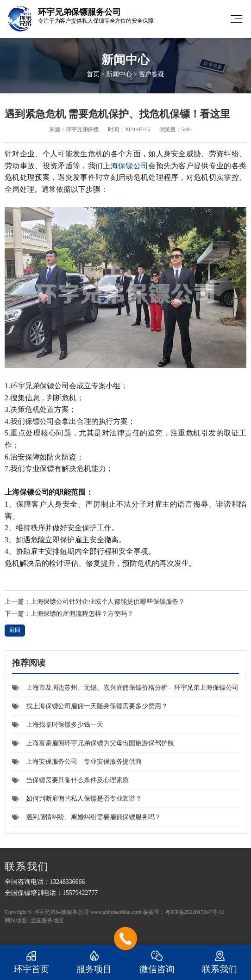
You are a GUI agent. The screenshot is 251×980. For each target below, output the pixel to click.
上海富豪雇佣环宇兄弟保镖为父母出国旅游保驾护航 (93, 743)
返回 (15, 630)
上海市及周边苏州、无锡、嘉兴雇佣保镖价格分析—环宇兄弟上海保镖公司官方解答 (125, 691)
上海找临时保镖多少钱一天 (58, 725)
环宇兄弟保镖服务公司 (61, 912)
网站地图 (16, 920)
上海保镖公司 (125, 166)
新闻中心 (119, 74)
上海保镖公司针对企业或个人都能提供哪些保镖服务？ (108, 602)
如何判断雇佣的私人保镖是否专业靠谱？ (77, 799)
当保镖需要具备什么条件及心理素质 (70, 780)
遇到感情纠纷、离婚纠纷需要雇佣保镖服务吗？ (87, 817)
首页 (93, 74)
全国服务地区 (47, 920)
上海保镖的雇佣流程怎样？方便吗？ (82, 614)
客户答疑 (152, 74)
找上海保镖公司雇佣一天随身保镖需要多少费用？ (90, 706)
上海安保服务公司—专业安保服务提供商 (77, 762)
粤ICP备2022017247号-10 (195, 912)
